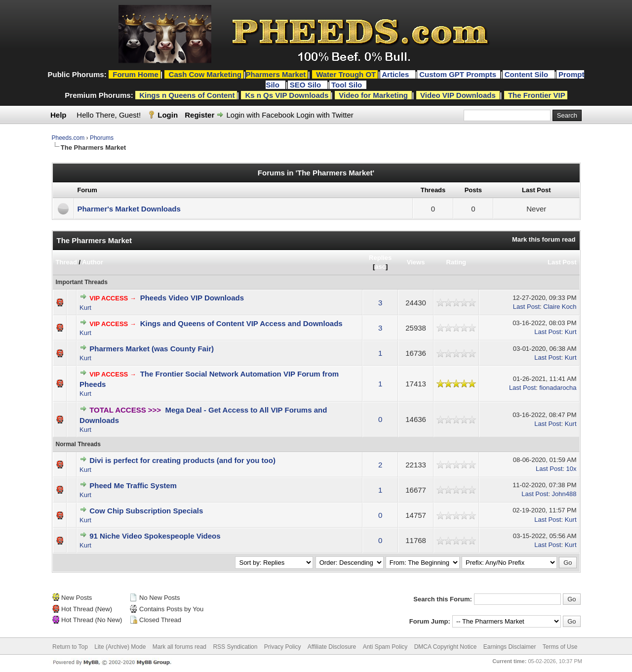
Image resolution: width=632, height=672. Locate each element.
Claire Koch (560, 307)
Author (93, 262)
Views (416, 262)
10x (572, 469)
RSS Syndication (235, 647)
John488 (564, 494)
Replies (380, 258)
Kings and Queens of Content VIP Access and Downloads (241, 323)
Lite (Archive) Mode (120, 647)
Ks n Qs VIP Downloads (287, 95)
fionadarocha (558, 388)
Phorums (102, 138)
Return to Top (70, 647)
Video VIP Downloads (458, 95)
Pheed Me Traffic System (133, 485)
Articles (396, 74)
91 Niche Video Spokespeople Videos (155, 536)
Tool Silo (348, 85)
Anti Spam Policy (385, 647)
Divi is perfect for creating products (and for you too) (182, 460)
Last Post (562, 262)
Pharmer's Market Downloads (129, 209)
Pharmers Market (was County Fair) (152, 349)
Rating (456, 262)
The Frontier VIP (537, 95)
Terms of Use (560, 647)
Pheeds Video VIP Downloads (192, 298)
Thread (66, 262)
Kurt (85, 308)
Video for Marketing (373, 95)
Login (168, 115)
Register (199, 115)
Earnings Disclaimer (510, 647)
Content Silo (528, 74)
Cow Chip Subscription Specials (146, 511)
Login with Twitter (325, 115)
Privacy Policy (283, 647)
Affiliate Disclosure (332, 647)
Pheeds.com (68, 138)
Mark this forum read (544, 239)
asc (380, 267)
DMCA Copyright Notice (446, 647)
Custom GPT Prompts (458, 74)
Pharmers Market (276, 74)
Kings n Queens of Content (187, 95)
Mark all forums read (179, 647)
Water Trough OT (346, 74)
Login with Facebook (260, 115)
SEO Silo (307, 85)
